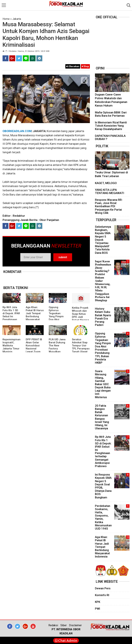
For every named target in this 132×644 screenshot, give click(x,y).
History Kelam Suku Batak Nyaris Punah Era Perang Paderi (103, 317)
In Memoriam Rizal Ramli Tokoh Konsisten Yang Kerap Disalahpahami (111, 126)
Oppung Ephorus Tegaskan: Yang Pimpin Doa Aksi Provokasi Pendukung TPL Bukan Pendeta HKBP (58, 319)
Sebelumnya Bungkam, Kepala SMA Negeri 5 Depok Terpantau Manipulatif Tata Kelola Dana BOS (103, 240)
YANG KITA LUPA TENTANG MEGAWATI (109, 191)
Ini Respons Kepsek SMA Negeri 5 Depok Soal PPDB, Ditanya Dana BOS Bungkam (103, 486)
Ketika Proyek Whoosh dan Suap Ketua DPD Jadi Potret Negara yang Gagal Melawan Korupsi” (80, 318)
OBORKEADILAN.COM (17, 131)
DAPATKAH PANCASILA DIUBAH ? (110, 137)
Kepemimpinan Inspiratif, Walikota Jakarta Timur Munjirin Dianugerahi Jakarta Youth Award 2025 (12, 350)
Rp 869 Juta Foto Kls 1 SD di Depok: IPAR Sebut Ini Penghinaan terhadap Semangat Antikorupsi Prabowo (11, 319)
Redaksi (53, 625)
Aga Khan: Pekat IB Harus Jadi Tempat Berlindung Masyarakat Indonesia (35, 315)
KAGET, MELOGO (106, 183)
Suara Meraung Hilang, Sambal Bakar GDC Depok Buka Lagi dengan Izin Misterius (103, 384)
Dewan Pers (103, 588)
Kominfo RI (102, 595)
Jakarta (17, 19)
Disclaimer (75, 625)
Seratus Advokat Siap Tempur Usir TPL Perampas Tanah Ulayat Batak (81, 347)
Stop (85, 66)
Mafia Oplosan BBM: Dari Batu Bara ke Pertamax (111, 114)
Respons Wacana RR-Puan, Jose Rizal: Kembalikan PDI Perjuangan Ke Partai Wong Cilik (109, 206)
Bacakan (73, 66)
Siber (64, 625)
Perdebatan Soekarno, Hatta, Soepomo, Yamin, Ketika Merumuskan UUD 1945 (103, 517)
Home (6, 19)
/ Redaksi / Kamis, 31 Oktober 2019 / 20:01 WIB (29, 51)
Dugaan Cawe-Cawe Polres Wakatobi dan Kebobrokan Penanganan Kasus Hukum (111, 100)
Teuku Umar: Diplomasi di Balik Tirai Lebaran (111, 174)
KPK (98, 602)
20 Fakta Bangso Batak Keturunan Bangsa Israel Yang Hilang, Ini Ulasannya (102, 417)
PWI (97, 609)
